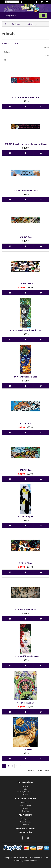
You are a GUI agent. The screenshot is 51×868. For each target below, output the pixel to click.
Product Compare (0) (10, 43)
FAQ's (25, 786)
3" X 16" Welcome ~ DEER (26, 190)
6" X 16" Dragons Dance (26, 377)
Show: (47, 56)
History (26, 789)
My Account (26, 819)
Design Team (26, 805)
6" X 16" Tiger (26, 563)
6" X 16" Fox (25, 423)
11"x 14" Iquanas (25, 703)
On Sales (26, 808)
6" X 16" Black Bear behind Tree (25, 330)
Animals (30, 24)
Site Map (26, 811)
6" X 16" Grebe (26, 284)
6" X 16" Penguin (25, 516)
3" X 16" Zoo (26, 237)
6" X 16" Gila (26, 470)
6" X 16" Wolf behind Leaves (25, 656)
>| (21, 766)
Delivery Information (25, 792)
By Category (17, 24)
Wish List (26, 825)
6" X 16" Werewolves (25, 610)
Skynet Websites (30, 861)
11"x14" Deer (26, 749)
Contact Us (26, 802)
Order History (25, 822)
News (25, 795)
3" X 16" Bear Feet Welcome (26, 97)
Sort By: (46, 48)
